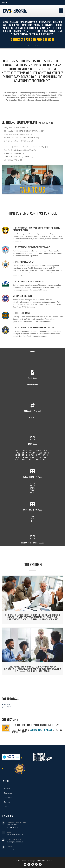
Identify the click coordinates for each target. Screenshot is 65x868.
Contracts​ (8, 797)
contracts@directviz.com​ (41, 730)
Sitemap (24, 861)
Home (4, 2)
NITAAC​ (6, 704)
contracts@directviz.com (15, 849)
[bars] (61, 11)
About (6, 806)
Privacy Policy (16, 861)
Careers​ (7, 802)
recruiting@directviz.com (15, 842)
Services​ (7, 788)
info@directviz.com (13, 827)
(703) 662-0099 (12, 825)
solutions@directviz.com (15, 834)
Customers (8, 793)
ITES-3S (6, 707)
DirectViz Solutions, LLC (42, 861)
